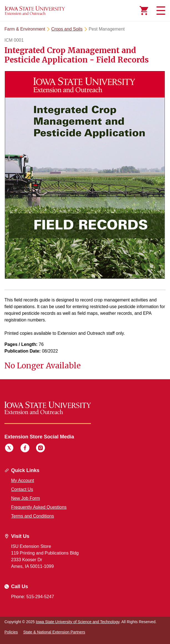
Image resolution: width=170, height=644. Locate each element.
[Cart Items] (144, 11)
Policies (11, 632)
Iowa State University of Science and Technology (78, 622)
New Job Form (26, 498)
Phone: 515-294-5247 (33, 597)
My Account (23, 480)
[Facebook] (25, 449)
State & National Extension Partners (54, 632)
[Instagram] (40, 449)
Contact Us (22, 489)
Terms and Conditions (33, 516)
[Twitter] (9, 449)
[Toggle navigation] (160, 11)
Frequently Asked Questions (39, 507)
